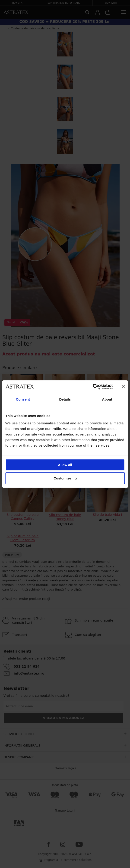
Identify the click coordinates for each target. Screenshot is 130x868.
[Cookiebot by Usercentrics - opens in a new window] (93, 387)
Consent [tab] (23, 399)
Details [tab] (65, 399)
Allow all (65, 465)
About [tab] (107, 399)
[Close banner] (123, 387)
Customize (65, 478)
